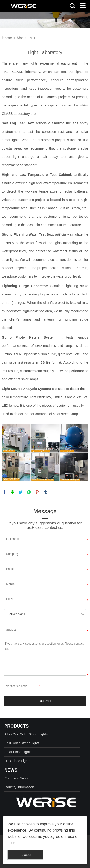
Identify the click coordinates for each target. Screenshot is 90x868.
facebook (4, 492)
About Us (24, 38)
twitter (21, 492)
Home (7, 38)
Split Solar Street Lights (22, 743)
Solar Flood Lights (18, 752)
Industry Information (19, 787)
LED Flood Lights (17, 761)
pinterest (37, 492)
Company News (16, 778)
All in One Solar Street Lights (26, 734)
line (12, 492)
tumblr (46, 492)
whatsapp (29, 492)
